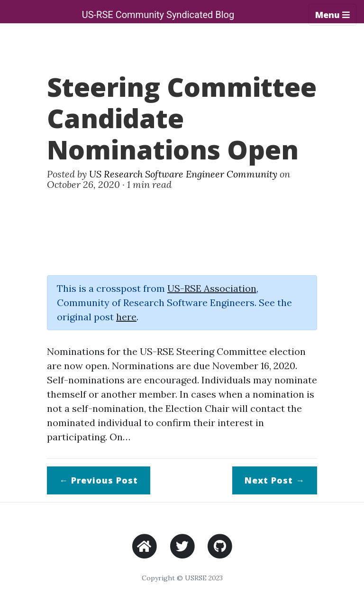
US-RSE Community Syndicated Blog (158, 15)
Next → (275, 480)
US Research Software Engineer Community (183, 174)
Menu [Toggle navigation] (332, 15)
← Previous (99, 480)
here (126, 317)
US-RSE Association (212, 288)
